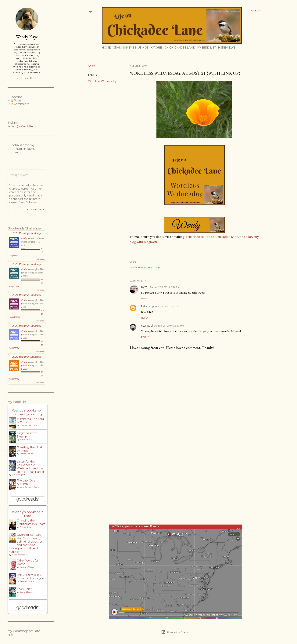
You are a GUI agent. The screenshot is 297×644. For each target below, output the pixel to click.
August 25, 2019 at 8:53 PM (169, 326)
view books (40, 259)
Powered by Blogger (175, 632)
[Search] (257, 11)
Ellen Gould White (29, 425)
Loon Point (24, 589)
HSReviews (227, 48)
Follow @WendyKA (20, 126)
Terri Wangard (18, 475)
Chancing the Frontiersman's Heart (31, 522)
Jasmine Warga (27, 567)
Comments (20, 104)
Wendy (24, 238)
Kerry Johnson (26, 439)
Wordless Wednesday (102, 81)
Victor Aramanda (20, 555)
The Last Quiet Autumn (27, 482)
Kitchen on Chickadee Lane (173, 48)
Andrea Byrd (25, 527)
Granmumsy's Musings (131, 48)
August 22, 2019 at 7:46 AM (165, 287)
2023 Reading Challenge (27, 326)
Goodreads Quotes (36, 209)
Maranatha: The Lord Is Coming (30, 421)
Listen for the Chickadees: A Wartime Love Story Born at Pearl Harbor (30, 467)
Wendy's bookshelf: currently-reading (28, 412)
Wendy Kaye (27, 37)
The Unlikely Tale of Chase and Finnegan (30, 576)
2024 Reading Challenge (27, 295)
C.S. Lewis (30, 202)
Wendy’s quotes (19, 175)
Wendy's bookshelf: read (28, 514)
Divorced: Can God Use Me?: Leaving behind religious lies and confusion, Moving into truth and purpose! (26, 543)
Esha (144, 306)
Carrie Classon (26, 592)
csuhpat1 (147, 326)
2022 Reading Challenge (27, 357)
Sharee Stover (26, 454)
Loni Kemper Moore (29, 487)
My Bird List (206, 48)
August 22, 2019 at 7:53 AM (164, 306)
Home (106, 48)
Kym (145, 287)
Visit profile (27, 78)
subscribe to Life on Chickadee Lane (212, 237)
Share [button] (92, 66)
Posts (16, 101)
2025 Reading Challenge (27, 264)
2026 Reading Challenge (27, 233)
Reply (145, 298)
